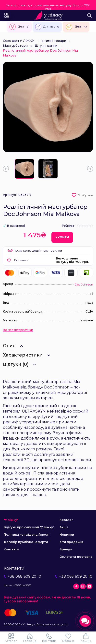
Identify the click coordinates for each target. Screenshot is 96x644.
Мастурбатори (15, 45)
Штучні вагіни (46, 45)
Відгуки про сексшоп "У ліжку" (29, 527)
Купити (62, 237)
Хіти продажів (71, 542)
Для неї (19, 27)
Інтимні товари (54, 41)
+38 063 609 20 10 (74, 576)
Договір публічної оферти (26, 542)
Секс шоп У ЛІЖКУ (19, 41)
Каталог (66, 520)
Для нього (47, 27)
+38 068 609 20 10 (22, 576)
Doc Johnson (84, 284)
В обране (85, 195)
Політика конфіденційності (27, 535)
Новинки (67, 535)
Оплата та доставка (76, 557)
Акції (64, 527)
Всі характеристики (18, 330)
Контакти (11, 549)
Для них (76, 27)
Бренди (66, 549)
